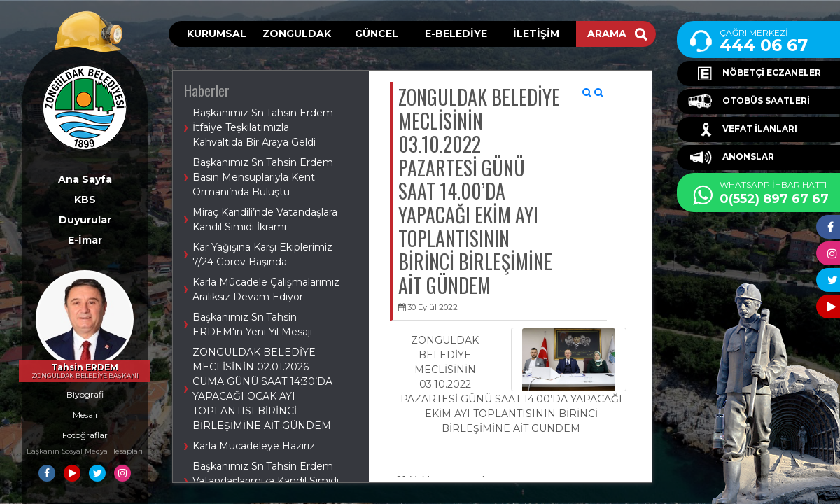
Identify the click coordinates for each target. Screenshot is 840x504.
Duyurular (85, 220)
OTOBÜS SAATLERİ (749, 101)
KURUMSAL (217, 34)
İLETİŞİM (536, 34)
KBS (85, 199)
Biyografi (85, 394)
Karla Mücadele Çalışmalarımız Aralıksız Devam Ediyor (266, 289)
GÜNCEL (377, 34)
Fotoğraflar (85, 435)
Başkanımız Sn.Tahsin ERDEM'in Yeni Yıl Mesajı (252, 324)
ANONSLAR (731, 157)
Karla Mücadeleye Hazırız (254, 446)
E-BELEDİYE (456, 34)
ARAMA (617, 34)
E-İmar (85, 240)
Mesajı (85, 415)
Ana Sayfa (85, 179)
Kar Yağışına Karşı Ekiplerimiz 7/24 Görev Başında (262, 254)
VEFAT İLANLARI (743, 129)
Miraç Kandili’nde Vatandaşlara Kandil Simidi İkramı (265, 219)
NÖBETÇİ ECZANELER (755, 73)
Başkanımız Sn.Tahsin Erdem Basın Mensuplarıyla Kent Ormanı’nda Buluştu (263, 177)
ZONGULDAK (297, 34)
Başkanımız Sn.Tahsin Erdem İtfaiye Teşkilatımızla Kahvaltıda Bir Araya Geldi (263, 127)
